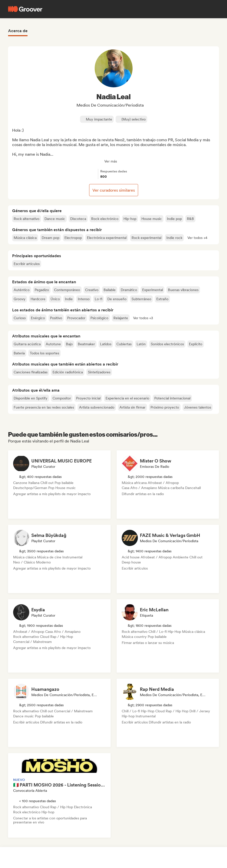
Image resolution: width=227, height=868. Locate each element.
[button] (197, 238)
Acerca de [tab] (18, 31)
